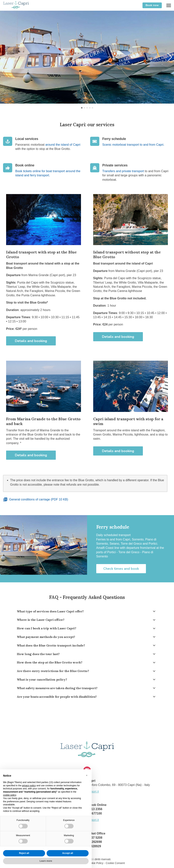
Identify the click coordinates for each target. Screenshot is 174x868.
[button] (170, 57)
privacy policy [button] (29, 786)
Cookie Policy (95, 863)
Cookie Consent (115, 863)
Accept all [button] (68, 853)
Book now (152, 5)
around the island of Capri (63, 145)
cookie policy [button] (10, 795)
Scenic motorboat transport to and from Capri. (133, 145)
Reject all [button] (24, 853)
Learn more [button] (46, 861)
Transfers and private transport (123, 171)
